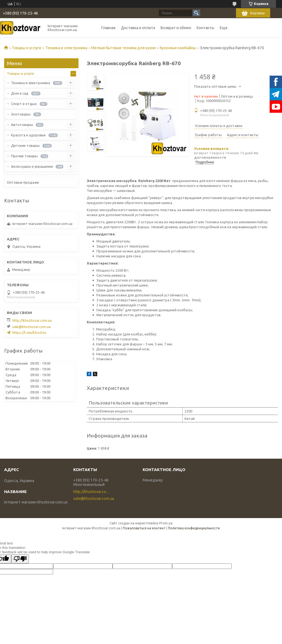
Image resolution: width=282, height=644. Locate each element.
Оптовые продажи (23, 182)
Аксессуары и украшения (32, 166)
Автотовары (22, 125)
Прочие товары (24, 156)
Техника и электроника (66, 48)
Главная (108, 28)
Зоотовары (21, 114)
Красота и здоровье (28, 135)
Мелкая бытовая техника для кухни (123, 48)
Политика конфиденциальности (194, 528)
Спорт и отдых (24, 104)
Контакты (205, 28)
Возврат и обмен (176, 28)
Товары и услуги (27, 48)
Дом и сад (20, 93)
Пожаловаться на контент (144, 528)
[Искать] (196, 13)
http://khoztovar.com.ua (32, 320)
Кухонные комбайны (178, 48)
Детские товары (25, 145)
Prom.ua (166, 523)
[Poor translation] (20, 559)
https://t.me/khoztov (29, 332)
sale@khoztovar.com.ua (31, 327)
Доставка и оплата (138, 28)
